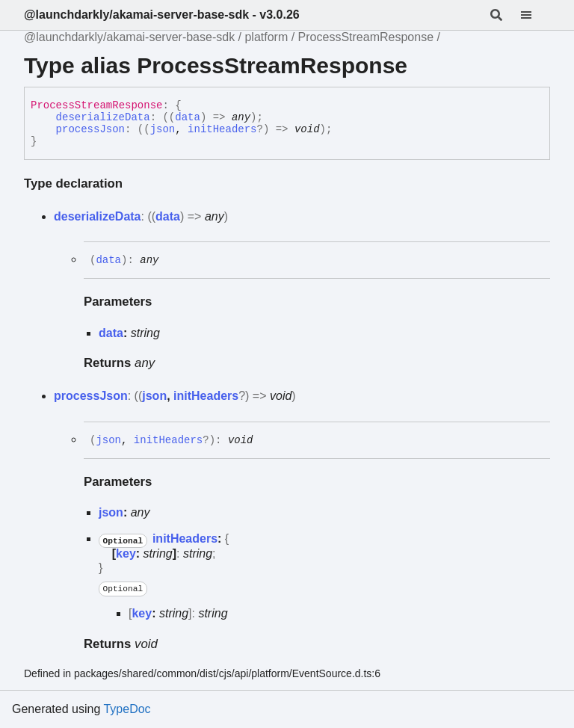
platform (266, 37)
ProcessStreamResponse (366, 37)
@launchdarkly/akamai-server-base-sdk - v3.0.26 (162, 15)
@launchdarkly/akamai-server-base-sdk (129, 37)
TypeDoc (127, 709)
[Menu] (535, 15)
